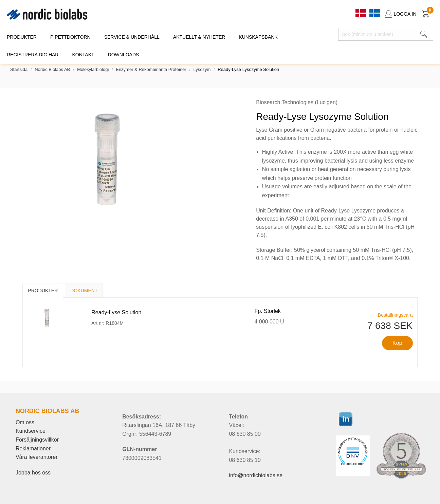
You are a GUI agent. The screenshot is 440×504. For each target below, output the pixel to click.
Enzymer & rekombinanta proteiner (151, 69)
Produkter (43, 291)
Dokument (84, 291)
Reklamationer (33, 449)
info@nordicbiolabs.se (256, 475)
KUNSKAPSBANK (258, 37)
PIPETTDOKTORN (70, 37)
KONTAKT (83, 55)
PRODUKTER (22, 37)
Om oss (25, 422)
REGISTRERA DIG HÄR (33, 55)
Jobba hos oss (33, 473)
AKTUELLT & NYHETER (199, 37)
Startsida (19, 69)
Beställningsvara (395, 315)
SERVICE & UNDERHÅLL (132, 37)
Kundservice (31, 431)
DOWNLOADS (124, 55)
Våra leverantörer (37, 457)
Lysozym (202, 69)
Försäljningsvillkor (37, 440)
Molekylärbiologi (93, 69)
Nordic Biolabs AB (52, 69)
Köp (397, 343)
